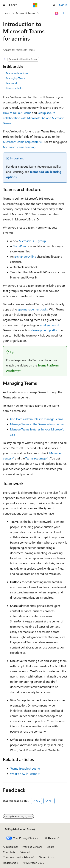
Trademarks (10, 863)
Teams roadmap (36, 458)
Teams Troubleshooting (25, 768)
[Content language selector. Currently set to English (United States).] (20, 829)
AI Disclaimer (10, 847)
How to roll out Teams (17, 113)
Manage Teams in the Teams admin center (37, 424)
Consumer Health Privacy (17, 857)
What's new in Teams (24, 774)
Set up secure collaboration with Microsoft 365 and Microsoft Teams (34, 118)
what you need (49, 325)
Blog (49, 847)
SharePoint (20, 246)
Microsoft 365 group (32, 241)
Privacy (24, 852)
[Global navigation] (4, 5)
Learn (7, 13)
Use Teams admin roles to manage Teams (37, 419)
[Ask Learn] (57, 13)
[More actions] (64, 13)
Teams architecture (17, 73)
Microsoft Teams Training (19, 147)
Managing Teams (16, 78)
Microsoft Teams (25, 13)
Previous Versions (32, 847)
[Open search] (54, 5)
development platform (46, 330)
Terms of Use (47, 857)
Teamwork (12, 83)
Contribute (9, 852)
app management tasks (33, 309)
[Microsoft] (35, 5)
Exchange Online (25, 256)
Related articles (15, 88)
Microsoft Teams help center (21, 142)
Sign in (63, 5)
